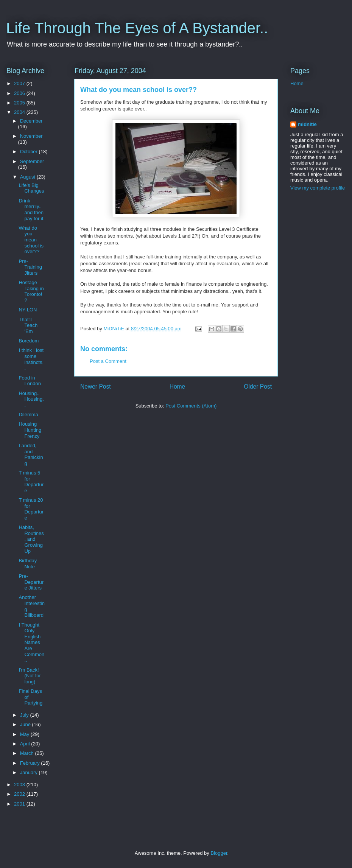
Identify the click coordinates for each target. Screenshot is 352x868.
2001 (20, 804)
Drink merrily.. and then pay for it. (31, 210)
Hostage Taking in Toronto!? (31, 291)
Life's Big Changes (31, 188)
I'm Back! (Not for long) (30, 676)
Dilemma (28, 415)
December (31, 121)
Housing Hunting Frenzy (30, 430)
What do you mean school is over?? (31, 240)
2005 (20, 103)
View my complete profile (318, 188)
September (32, 161)
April (26, 744)
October (30, 152)
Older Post (258, 387)
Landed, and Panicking (31, 454)
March (28, 753)
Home (178, 387)
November (31, 136)
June (26, 724)
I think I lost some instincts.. (31, 359)
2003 (20, 785)
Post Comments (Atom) (191, 406)
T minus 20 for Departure (31, 509)
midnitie (307, 124)
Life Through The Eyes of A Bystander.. (137, 28)
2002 (20, 794)
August (28, 177)
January (30, 772)
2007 (20, 83)
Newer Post (96, 387)
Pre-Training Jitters (30, 267)
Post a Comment (108, 361)
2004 (20, 112)
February (31, 763)
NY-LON (28, 310)
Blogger (219, 853)
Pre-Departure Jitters (31, 582)
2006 (20, 93)
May (25, 734)
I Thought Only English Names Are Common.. (31, 643)
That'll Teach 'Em (28, 325)
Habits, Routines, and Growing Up (31, 539)
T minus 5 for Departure (31, 482)
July (25, 715)
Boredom (29, 341)
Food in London (30, 381)
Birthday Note (28, 564)
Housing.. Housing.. (31, 399)
